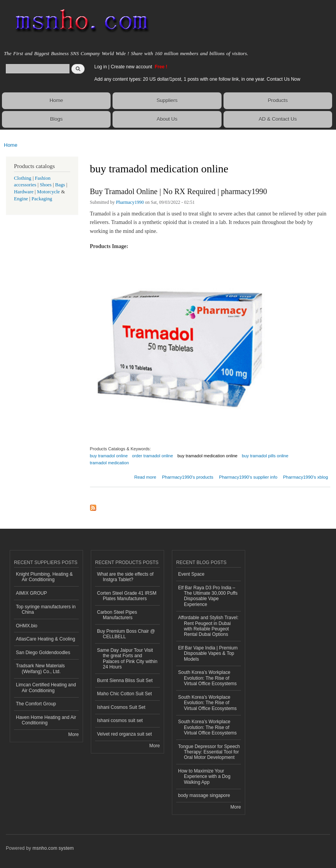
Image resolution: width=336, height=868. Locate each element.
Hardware (24, 192)
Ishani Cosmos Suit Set (121, 707)
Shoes (46, 185)
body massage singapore (204, 795)
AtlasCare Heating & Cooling (46, 639)
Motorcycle (48, 192)
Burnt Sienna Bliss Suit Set (125, 681)
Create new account (132, 67)
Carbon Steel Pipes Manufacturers (117, 615)
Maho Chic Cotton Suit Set (124, 694)
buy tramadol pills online (265, 456)
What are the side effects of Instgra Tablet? (125, 577)
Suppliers (167, 100)
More (74, 734)
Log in (101, 67)
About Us (167, 119)
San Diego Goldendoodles (43, 653)
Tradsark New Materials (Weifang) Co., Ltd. (40, 668)
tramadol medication (110, 463)
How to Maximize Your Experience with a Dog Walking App (204, 777)
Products (278, 100)
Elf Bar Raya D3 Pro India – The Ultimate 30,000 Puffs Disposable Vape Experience (208, 596)
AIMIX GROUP (31, 593)
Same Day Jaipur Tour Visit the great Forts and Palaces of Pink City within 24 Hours (127, 659)
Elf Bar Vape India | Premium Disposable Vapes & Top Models (208, 654)
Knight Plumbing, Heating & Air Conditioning (44, 577)
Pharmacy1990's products (187, 477)
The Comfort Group (36, 704)
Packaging (42, 199)
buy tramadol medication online (207, 456)
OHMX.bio (27, 626)
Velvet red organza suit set (124, 734)
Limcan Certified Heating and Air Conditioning (46, 687)
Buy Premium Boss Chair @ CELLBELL (126, 634)
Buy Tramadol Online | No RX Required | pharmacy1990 (179, 191)
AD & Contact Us (278, 119)
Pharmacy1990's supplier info (248, 477)
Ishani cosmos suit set (120, 720)
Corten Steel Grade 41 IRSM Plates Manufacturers (127, 596)
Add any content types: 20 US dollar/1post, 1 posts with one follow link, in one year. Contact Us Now (197, 79)
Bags (60, 185)
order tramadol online (152, 456)
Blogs (56, 119)
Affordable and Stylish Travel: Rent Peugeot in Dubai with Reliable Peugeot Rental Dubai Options (208, 626)
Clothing (23, 178)
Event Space (191, 574)
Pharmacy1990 (130, 202)
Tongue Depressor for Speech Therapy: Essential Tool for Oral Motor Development (209, 752)
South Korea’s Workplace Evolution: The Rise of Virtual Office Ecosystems (207, 678)
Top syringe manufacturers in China (46, 609)
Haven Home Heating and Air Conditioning (46, 720)
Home (56, 100)
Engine (21, 199)
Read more (145, 476)
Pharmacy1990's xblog (305, 477)
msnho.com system (53, 848)
